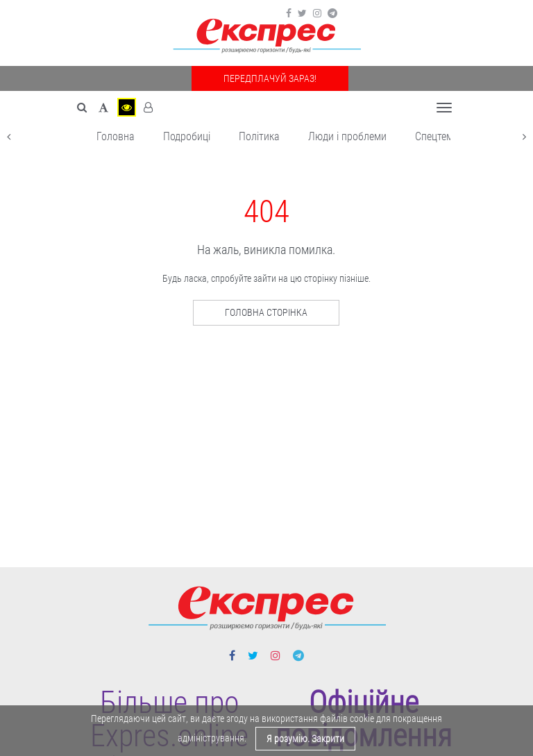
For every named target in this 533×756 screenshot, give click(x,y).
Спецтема (437, 136)
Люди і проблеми (347, 136)
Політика (259, 136)
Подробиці (187, 136)
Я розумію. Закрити (305, 739)
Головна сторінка (266, 312)
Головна (116, 136)
